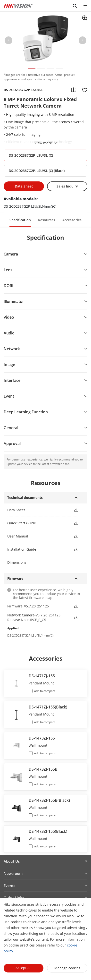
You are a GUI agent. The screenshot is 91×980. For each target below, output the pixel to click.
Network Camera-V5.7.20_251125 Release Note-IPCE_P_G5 (34, 617)
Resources (47, 220)
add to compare (45, 691)
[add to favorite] (83, 90)
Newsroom (13, 873)
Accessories (72, 220)
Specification (20, 220)
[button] (8, 41)
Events (9, 886)
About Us (12, 861)
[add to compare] (74, 90)
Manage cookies (67, 968)
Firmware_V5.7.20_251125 (28, 606)
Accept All (24, 968)
